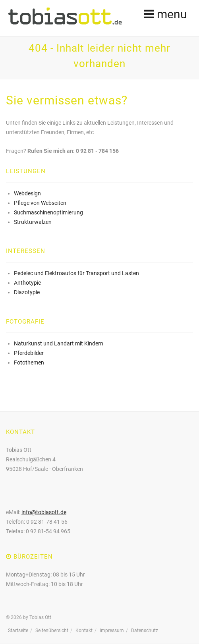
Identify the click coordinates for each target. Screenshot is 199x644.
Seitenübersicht (52, 631)
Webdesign (27, 193)
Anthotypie (27, 283)
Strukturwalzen (33, 222)
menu (165, 14)
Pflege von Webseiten (40, 203)
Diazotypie (27, 292)
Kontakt (84, 631)
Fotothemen (29, 362)
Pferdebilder (29, 353)
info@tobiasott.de (44, 512)
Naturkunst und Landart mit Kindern (59, 343)
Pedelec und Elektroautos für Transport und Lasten (76, 273)
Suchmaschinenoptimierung (48, 212)
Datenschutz (145, 631)
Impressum (112, 631)
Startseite (18, 631)
